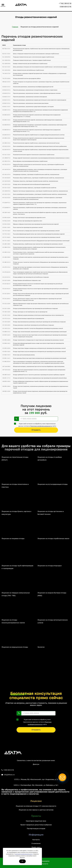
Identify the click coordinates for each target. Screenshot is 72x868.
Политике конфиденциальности (41, 426)
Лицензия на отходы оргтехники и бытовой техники (51, 513)
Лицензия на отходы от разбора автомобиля (50, 459)
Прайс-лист (36, 847)
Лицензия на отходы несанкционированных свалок (13, 621)
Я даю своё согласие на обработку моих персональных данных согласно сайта (36, 425)
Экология (41, 647)
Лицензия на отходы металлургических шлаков (53, 621)
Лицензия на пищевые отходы (13, 539)
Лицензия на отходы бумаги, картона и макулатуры (16, 513)
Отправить (36, 430)
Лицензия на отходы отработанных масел (53, 539)
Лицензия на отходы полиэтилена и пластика (15, 486)
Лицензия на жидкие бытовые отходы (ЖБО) (52, 594)
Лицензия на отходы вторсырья (50, 566)
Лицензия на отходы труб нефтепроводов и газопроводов (17, 567)
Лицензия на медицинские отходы (15, 647)
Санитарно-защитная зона (36, 821)
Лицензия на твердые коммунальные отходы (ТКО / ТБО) (16, 594)
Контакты (36, 840)
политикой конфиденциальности (24, 854)
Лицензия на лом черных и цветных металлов (36, 810)
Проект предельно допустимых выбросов (36, 825)
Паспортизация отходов (36, 829)
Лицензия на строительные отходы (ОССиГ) (15, 459)
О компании (36, 843)
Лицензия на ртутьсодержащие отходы (53, 484)
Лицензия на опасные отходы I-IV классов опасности (36, 806)
